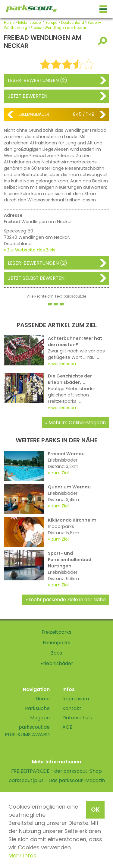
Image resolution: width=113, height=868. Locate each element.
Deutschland (73, 23)
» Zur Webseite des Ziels (30, 250)
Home (9, 23)
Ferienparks (56, 643)
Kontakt (72, 708)
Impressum (76, 699)
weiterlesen (64, 364)
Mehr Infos (22, 855)
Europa (52, 23)
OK (95, 810)
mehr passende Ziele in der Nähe (67, 600)
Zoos (56, 653)
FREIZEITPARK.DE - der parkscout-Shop (56, 771)
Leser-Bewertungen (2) (38, 80)
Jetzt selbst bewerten (36, 278)
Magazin (40, 718)
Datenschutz (78, 718)
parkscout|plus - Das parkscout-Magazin (57, 780)
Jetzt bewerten (28, 96)
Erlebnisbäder (30, 23)
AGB (67, 727)
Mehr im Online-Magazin (77, 423)
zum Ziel (60, 473)
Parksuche (37, 708)
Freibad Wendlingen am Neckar (58, 28)
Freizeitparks (56, 632)
